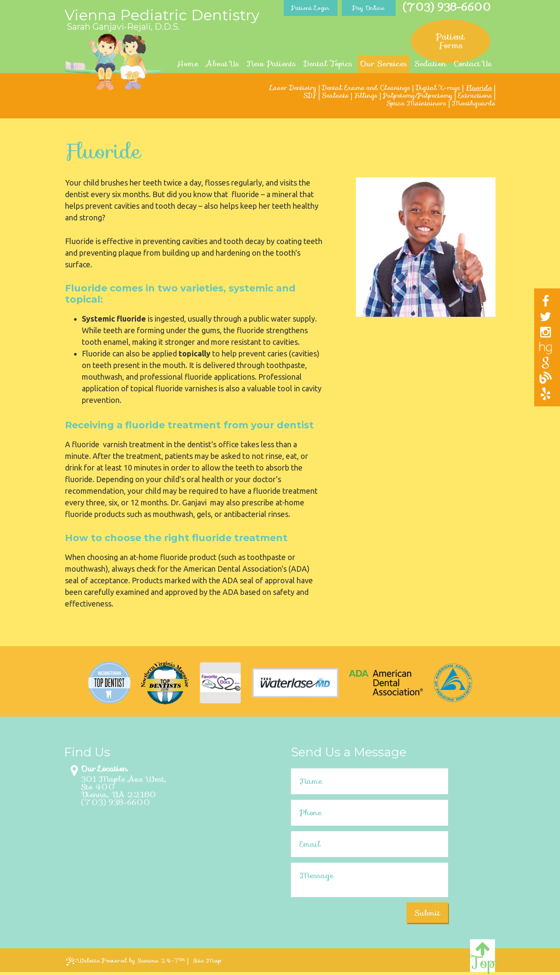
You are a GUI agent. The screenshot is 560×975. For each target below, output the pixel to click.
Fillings (366, 96)
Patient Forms (450, 41)
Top (483, 956)
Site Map (207, 960)
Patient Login (310, 8)
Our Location (104, 769)
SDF (310, 96)
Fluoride (479, 88)
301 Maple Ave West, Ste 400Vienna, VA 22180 (124, 787)
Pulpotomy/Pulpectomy (418, 96)
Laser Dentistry (293, 88)
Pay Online (368, 8)
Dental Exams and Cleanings (366, 88)
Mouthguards (474, 103)
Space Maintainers (416, 103)
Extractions (475, 96)
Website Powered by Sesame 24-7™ (125, 961)
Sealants (335, 96)
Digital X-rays (438, 88)
